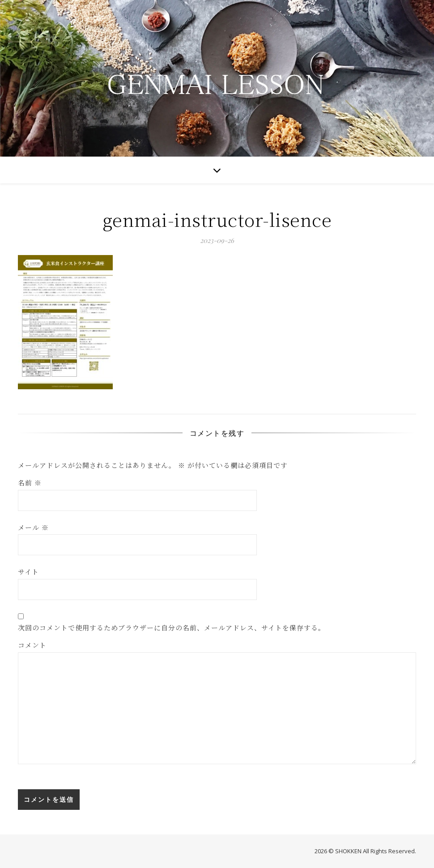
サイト (28, 572)
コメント (32, 645)
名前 (30, 483)
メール (33, 527)
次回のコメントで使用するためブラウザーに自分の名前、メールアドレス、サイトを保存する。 (172, 628)
